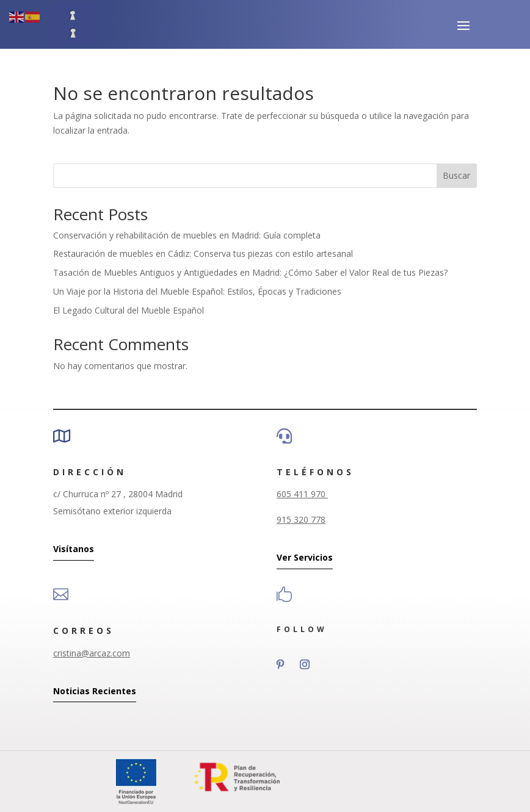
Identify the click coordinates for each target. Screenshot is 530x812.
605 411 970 (302, 494)
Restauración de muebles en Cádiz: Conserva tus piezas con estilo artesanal (203, 253)
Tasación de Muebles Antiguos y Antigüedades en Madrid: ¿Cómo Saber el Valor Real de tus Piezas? (250, 272)
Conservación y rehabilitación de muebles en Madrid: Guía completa (187, 235)
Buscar (456, 175)
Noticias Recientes (95, 691)
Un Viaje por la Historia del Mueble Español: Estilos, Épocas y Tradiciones (197, 291)
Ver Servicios (305, 557)
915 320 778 (301, 519)
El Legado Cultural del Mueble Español (129, 310)
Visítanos (74, 549)
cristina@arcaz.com (92, 653)
